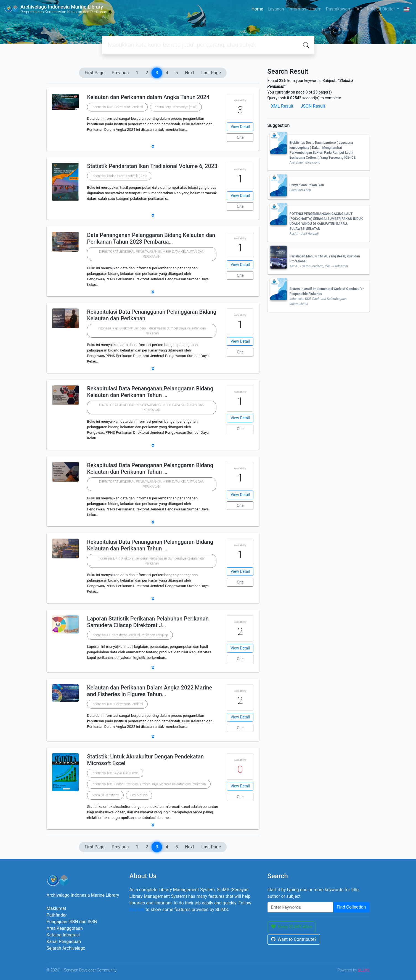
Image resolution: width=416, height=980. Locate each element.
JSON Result (313, 106)
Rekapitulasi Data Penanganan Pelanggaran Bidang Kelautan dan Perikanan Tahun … (150, 392)
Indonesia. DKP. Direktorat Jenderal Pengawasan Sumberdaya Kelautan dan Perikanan (152, 561)
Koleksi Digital (381, 9)
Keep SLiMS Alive (292, 927)
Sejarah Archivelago (66, 948)
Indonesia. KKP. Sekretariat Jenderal (117, 107)
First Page (95, 73)
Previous (120, 73)
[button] (153, 146)
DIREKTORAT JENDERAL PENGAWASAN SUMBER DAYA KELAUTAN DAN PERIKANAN (152, 254)
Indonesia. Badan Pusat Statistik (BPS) (119, 176)
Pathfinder (57, 915)
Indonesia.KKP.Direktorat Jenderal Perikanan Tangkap (130, 635)
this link (137, 910)
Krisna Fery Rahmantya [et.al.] (176, 107)
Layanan (276, 9)
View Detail (240, 127)
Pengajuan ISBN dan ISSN (72, 922)
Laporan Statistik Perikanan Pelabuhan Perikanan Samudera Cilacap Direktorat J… (148, 622)
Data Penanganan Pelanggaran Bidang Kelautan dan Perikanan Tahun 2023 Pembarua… (151, 238)
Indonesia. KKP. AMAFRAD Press (115, 773)
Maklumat (56, 908)
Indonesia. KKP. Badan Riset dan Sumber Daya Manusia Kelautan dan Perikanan (149, 784)
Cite (240, 137)
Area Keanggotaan (65, 928)
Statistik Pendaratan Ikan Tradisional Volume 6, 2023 (152, 166)
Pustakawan (338, 9)
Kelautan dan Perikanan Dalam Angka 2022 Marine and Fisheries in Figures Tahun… (149, 691)
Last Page (211, 73)
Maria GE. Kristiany (105, 795)
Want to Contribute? (294, 939)
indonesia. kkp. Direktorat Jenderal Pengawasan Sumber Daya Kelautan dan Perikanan (152, 331)
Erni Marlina (139, 795)
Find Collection (351, 907)
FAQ (358, 9)
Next (190, 73)
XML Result (282, 106)
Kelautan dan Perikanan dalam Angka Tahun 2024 (148, 97)
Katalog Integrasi (63, 935)
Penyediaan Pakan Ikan (307, 185)
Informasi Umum (305, 9)
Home (257, 9)
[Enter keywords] (300, 907)
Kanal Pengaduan (64, 942)
